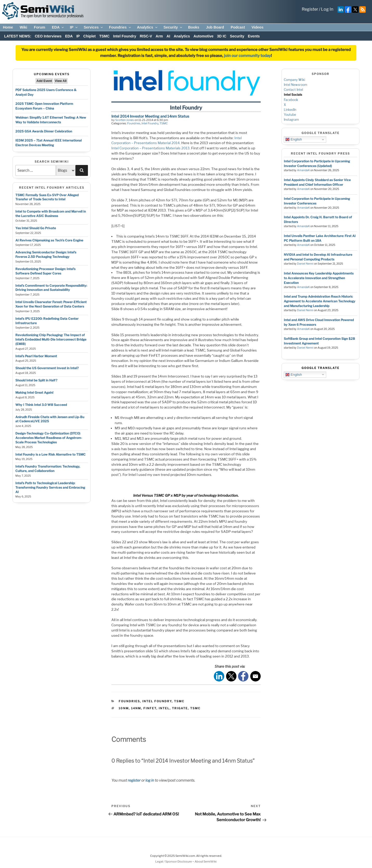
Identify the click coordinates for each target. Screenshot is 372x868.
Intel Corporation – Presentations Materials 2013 (150, 148)
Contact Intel (293, 90)
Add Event (44, 81)
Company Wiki (294, 80)
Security (173, 27)
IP (74, 27)
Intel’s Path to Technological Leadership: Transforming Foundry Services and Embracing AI (50, 487)
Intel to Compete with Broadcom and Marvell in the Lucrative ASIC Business (51, 214)
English (294, 139)
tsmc (195, 708)
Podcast (238, 27)
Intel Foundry (125, 36)
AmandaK (303, 170)
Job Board (215, 27)
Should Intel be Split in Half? (36, 380)
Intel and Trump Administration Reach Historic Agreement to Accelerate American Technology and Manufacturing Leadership (320, 301)
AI (168, 36)
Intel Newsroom (296, 85)
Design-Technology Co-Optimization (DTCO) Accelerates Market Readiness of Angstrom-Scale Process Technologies (49, 438)
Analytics (147, 27)
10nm (124, 708)
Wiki (24, 27)
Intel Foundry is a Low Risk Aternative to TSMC (50, 454)
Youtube (290, 115)
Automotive (204, 36)
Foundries (120, 27)
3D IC (222, 36)
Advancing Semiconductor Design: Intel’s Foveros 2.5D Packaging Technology (46, 254)
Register (310, 9)
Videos (258, 27)
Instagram (291, 120)
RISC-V (146, 36)
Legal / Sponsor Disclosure (174, 861)
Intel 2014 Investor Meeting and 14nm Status (150, 116)
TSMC (104, 36)
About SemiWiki (206, 861)
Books (194, 27)
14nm (136, 708)
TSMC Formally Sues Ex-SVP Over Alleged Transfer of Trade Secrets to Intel (47, 197)
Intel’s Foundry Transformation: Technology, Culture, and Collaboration (48, 469)
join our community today (247, 56)
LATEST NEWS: (18, 36)
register (134, 780)
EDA (58, 27)
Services (94, 27)
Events (254, 36)
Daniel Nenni (305, 264)
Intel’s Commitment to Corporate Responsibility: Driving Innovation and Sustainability (51, 288)
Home (8, 27)
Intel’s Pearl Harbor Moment (36, 356)
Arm (159, 36)
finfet (150, 708)
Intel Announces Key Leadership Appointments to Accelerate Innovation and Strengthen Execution (319, 278)
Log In (327, 9)
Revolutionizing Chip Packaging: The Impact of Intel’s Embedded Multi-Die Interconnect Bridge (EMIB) (51, 339)
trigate (180, 708)
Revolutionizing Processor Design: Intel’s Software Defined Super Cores (45, 271)
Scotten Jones (125, 120)
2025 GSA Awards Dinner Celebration (44, 131)
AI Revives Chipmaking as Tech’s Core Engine (49, 240)
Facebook (291, 100)
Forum (40, 27)
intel (164, 708)
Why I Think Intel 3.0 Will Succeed (41, 405)
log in (150, 780)
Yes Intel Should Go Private (36, 228)
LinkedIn (290, 110)
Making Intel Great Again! (34, 392)
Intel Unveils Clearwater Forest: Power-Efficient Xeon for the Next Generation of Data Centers (51, 304)
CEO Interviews (48, 36)
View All (61, 81)
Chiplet (89, 36)
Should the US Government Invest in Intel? (47, 368)
